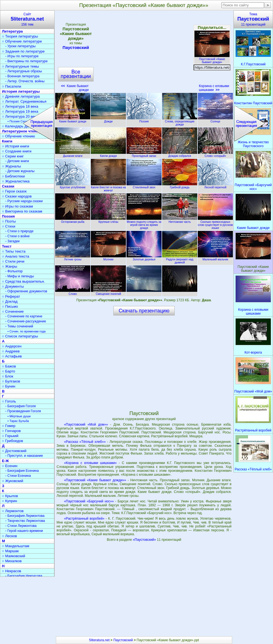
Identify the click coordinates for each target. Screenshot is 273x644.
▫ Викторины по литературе (26, 61)
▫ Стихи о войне (17, 236)
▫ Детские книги (17, 161)
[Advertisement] (144, 53)
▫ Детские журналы (20, 171)
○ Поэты (9, 221)
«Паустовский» (145, 540)
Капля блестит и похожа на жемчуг (108, 187)
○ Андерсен (12, 346)
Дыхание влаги (73, 154)
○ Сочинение (13, 311)
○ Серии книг (13, 156)
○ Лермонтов (13, 511)
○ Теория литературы (20, 36)
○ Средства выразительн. (23, 281)
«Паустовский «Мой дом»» (86, 425)
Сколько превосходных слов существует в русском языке (215, 223)
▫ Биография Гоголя (20, 406)
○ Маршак (10, 551)
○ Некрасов (12, 571)
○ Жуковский (13, 481)
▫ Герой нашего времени (24, 531)
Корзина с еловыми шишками (214, 88)
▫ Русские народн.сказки (24, 201)
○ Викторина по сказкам (22, 211)
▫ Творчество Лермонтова (25, 521)
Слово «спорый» (215, 154)
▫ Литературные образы (24, 71)
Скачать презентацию (144, 311)
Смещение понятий (108, 292)
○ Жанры (10, 266)
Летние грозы (73, 258)
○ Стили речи (13, 261)
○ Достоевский (14, 451)
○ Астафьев (12, 356)
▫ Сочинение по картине (24, 316)
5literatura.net (99, 640)
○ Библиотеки (13, 176)
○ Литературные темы (20, 66)
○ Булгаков (11, 381)
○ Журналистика (16, 181)
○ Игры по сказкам (17, 206)
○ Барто (8, 371)
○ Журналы (11, 166)
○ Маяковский (14, 556)
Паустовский (76, 47)
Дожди (108, 120)
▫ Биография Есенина (22, 471)
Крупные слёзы (108, 220)
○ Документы (13, 286)
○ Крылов (10, 496)
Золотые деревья (144, 258)
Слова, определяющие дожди (180, 121)
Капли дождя (108, 154)
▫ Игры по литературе (22, 56)
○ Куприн (9, 501)
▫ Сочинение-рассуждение (26, 321)
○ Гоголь (9, 401)
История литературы (21, 91)
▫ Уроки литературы (20, 46)
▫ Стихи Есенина (18, 476)
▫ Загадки (12, 241)
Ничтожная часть (180, 220)
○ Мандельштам (16, 546)
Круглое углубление (73, 186)
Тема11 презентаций (253, 19)
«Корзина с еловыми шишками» (90, 463)
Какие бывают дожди (73, 120)
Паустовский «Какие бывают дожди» (212, 59)
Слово (73, 292)
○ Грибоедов (13, 441)
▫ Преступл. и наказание (24, 456)
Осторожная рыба (73, 220)
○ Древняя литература (21, 96)
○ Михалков (12, 561)
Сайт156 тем (27, 19)
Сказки (8, 186)
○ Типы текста (14, 251)
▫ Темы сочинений (19, 326)
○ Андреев (11, 351)
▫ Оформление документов (26, 291)
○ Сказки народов (17, 196)
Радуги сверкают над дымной (180, 259)
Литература (12, 31)
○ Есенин (10, 466)
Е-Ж (5, 461)
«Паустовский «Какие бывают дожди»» (95, 480)
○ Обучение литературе (22, 41)
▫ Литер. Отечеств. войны (25, 81)
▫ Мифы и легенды (20, 276)
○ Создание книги (17, 151)
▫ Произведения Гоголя (23, 411)
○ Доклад (10, 301)
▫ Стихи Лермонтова (21, 526)
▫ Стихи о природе (19, 231)
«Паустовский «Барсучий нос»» (89, 501)
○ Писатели (12, 86)
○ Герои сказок (14, 191)
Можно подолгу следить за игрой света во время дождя (144, 223)
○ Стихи (9, 226)
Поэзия (144, 120)
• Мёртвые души (19, 416)
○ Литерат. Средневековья (24, 101)
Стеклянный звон (144, 186)
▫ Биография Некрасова (24, 576)
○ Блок (8, 376)
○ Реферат (11, 296)
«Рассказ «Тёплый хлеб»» (85, 442)
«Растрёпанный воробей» (84, 519)
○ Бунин (9, 386)
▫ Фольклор (14, 271)
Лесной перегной (215, 186)
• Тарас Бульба (18, 421)
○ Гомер (9, 426)
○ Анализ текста (15, 256)
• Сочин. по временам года (27, 331)
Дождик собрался (180, 154)
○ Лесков (9, 536)
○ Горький (10, 436)
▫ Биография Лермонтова (25, 516)
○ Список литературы (20, 336)
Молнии (108, 258)
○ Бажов (9, 366)
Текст (7, 246)
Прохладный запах (144, 154)
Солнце (215, 120)
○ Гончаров (11, 431)
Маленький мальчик (215, 258)
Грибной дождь (180, 186)
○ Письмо (10, 306)
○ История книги (16, 146)
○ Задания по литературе (23, 51)
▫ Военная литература (22, 76)
